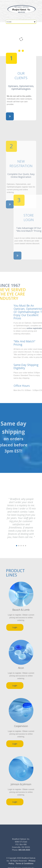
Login (15, 627)
